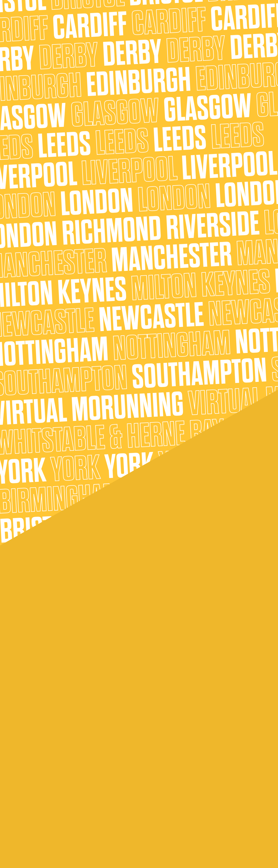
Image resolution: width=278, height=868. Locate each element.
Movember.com (122, 264)
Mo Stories (151, 801)
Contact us (207, 794)
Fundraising (152, 787)
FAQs (37, 765)
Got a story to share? (103, 801)
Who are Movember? (158, 765)
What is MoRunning (46, 779)
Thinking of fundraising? (104, 787)
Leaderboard (153, 794)
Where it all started (212, 765)
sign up (99, 264)
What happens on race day (107, 794)
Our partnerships (211, 787)
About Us (133, 12)
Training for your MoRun (105, 765)
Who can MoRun (45, 787)
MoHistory (41, 840)
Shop (206, 12)
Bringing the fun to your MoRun (109, 772)
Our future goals (210, 772)
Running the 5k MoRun (48, 794)
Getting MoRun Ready (155, 12)
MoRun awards (44, 833)
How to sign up (44, 826)
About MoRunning (79, 12)
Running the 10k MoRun (49, 801)
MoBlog (39, 772)
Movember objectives (158, 808)
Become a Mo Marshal (214, 779)
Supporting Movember (185, 12)
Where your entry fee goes (162, 779)
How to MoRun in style (104, 779)
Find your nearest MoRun (108, 12)
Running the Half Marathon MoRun (56, 808)
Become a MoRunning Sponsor (219, 801)
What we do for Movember (162, 772)
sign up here (139, 181)
